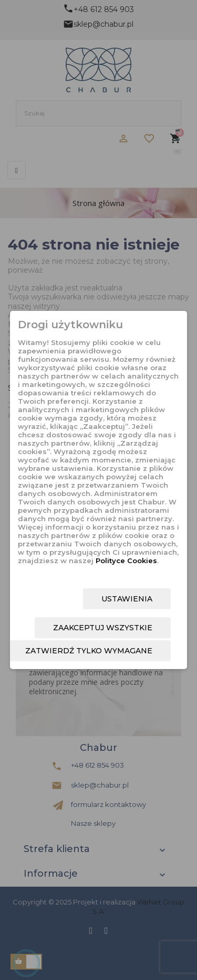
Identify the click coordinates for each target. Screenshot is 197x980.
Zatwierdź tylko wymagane (89, 651)
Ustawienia (127, 599)
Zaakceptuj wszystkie (103, 628)
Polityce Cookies (126, 561)
